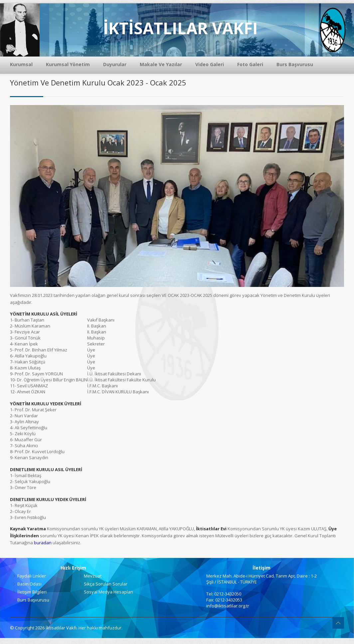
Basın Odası (29, 584)
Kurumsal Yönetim (68, 64)
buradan (43, 543)
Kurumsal (21, 64)
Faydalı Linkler (32, 576)
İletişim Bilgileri (32, 592)
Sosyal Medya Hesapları (108, 592)
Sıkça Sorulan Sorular (106, 584)
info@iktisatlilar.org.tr (228, 606)
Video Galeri (210, 64)
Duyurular (115, 64)
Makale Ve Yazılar (161, 64)
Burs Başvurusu (295, 64)
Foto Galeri (250, 64)
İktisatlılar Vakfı (61, 628)
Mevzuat (93, 576)
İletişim (262, 568)
